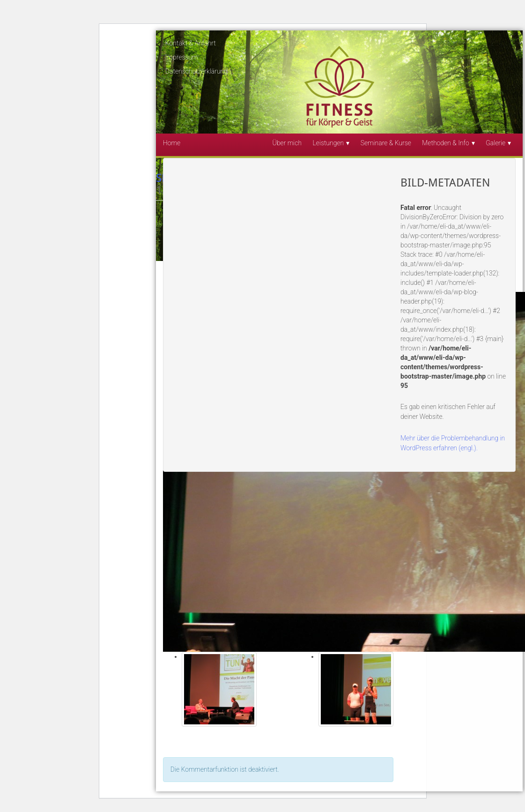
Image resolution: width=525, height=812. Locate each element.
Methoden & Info (446, 143)
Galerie (495, 143)
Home (172, 143)
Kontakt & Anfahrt (191, 43)
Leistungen (328, 143)
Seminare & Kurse (386, 143)
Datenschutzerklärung (196, 71)
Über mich (287, 143)
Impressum (182, 57)
